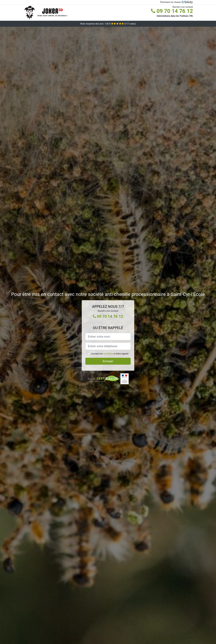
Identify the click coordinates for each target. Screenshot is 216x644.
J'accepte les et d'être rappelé (109, 354)
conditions (108, 354)
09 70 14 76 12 (172, 11)
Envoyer (108, 361)
